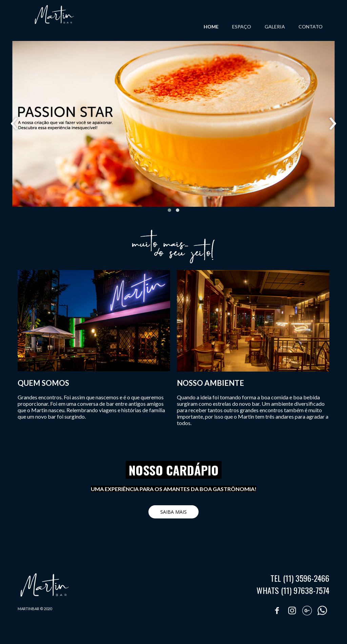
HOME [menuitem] (211, 27)
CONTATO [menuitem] (311, 27)
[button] (169, 210)
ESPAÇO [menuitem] (242, 27)
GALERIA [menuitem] (275, 27)
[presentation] (14, 124)
